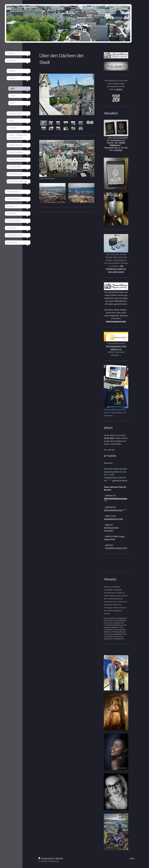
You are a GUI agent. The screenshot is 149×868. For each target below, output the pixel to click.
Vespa (122, 536)
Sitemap (59, 858)
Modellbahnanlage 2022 (116, 548)
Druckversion (46, 858)
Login (132, 858)
